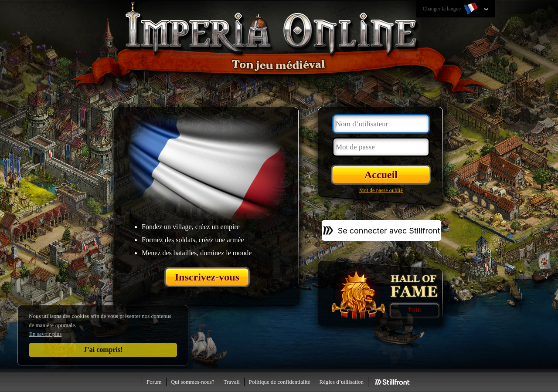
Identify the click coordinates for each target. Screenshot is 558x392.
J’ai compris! (103, 350)
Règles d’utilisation (342, 382)
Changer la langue (451, 9)
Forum (154, 382)
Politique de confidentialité (280, 382)
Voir (414, 310)
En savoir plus (45, 334)
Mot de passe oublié (381, 190)
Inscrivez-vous (207, 277)
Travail (232, 382)
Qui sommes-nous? (193, 382)
